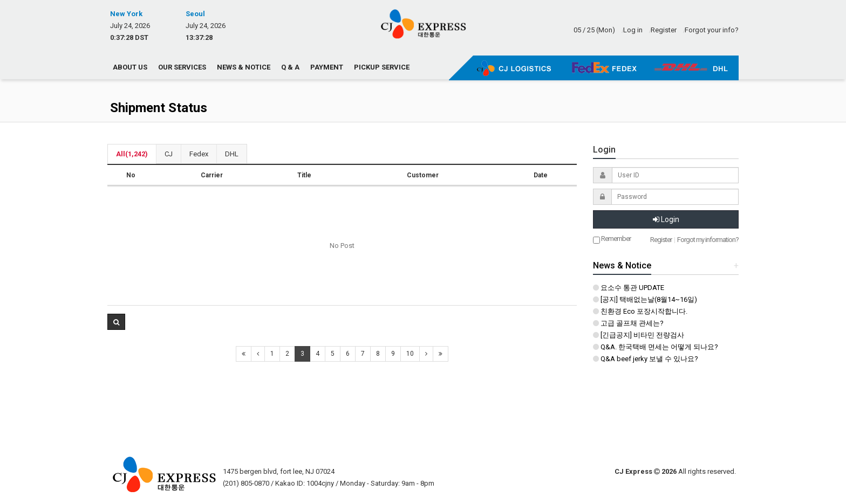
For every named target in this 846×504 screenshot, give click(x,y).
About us (130, 67)
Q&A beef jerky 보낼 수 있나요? (646, 359)
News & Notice (244, 67)
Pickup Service (382, 67)
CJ (169, 154)
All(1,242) (132, 154)
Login (666, 219)
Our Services (182, 67)
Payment (327, 67)
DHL (232, 154)
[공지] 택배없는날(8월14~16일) (645, 299)
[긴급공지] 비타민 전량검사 (639, 335)
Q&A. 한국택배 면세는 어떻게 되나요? (656, 347)
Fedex (199, 154)
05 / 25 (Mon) (594, 30)
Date (541, 175)
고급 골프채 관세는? (628, 323)
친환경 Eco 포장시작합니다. (640, 311)
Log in (633, 30)
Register (664, 30)
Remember (612, 239)
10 (410, 354)
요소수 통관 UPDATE (629, 288)
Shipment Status (159, 108)
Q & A (290, 67)
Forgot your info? (712, 30)
